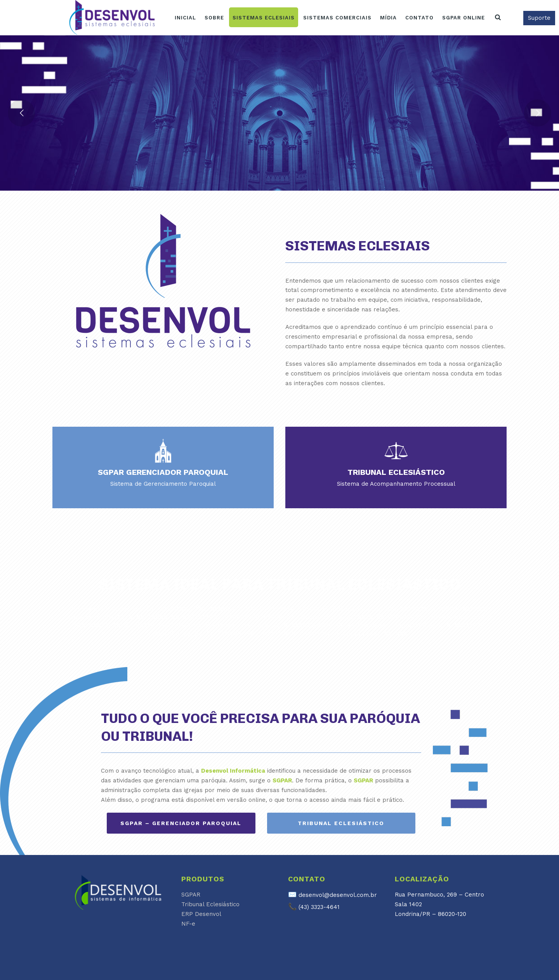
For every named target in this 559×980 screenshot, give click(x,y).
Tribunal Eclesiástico (210, 904)
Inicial (185, 18)
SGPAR (191, 895)
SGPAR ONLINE (464, 18)
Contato (419, 18)
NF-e (188, 924)
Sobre (214, 18)
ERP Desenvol (201, 914)
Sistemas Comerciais (337, 18)
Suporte (539, 18)
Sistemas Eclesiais (264, 18)
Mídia (388, 18)
